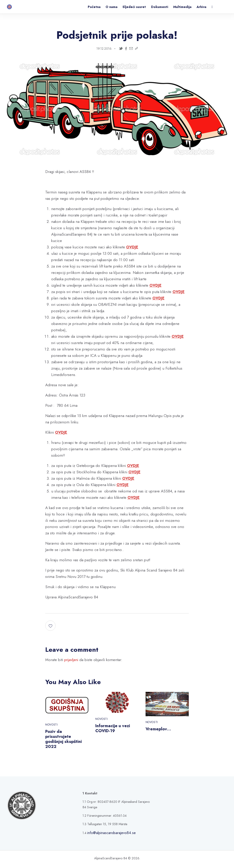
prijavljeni (72, 660)
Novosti (51, 725)
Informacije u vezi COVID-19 (114, 729)
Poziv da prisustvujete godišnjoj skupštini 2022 (65, 740)
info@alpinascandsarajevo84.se (108, 835)
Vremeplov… (159, 730)
